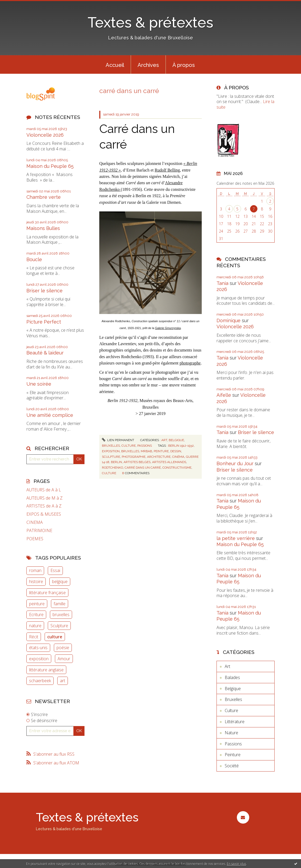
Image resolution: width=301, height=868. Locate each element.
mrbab (146, 451)
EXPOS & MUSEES (44, 514)
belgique (60, 581)
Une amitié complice (50, 415)
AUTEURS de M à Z (44, 498)
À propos (184, 65)
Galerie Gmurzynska (168, 328)
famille (60, 604)
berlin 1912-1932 (181, 446)
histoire (36, 581)
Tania (222, 283)
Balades (232, 677)
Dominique (229, 320)
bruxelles (61, 615)
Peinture (233, 755)
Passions (145, 446)
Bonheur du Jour (235, 463)
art (63, 681)
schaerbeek (40, 681)
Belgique (176, 440)
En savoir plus (236, 864)
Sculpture (59, 626)
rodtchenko (112, 468)
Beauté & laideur (45, 353)
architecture (159, 457)
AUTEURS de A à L (44, 490)
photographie (134, 457)
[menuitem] (115, 64)
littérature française (47, 593)
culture (55, 637)
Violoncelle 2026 (45, 135)
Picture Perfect (44, 322)
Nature (231, 733)
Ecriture (36, 615)
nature (35, 626)
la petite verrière (236, 538)
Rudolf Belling (167, 170)
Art (164, 440)
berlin (116, 462)
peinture (37, 604)
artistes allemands (169, 462)
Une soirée (39, 384)
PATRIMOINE (39, 531)
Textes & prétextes (150, 22)
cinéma (178, 457)
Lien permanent (118, 440)
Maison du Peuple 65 (50, 166)
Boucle (34, 259)
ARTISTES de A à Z (44, 506)
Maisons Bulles (43, 228)
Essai (55, 570)
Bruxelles (111, 446)
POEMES (35, 539)
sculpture (111, 457)
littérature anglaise (46, 670)
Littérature (235, 722)
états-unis (38, 648)
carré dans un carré (143, 468)
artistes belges (137, 462)
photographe (190, 363)
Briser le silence (44, 291)
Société (232, 766)
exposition (39, 659)
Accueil (115, 65)
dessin (176, 451)
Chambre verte (44, 197)
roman (35, 570)
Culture (129, 446)
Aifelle (224, 395)
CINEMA (35, 522)
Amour (64, 659)
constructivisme (177, 468)
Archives (148, 65)
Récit (34, 637)
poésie (63, 648)
